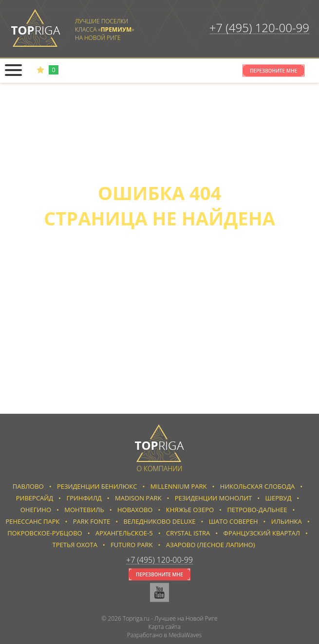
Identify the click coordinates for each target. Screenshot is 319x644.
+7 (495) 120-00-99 (259, 28)
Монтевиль (84, 510)
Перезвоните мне (273, 71)
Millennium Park (179, 486)
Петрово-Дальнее (257, 510)
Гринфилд (84, 498)
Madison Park (138, 498)
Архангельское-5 (124, 533)
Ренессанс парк (32, 521)
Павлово (28, 486)
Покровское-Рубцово (45, 533)
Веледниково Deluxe (159, 521)
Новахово (135, 510)
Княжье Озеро (190, 510)
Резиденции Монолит (214, 498)
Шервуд (279, 498)
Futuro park (131, 545)
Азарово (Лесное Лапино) (211, 545)
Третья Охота (75, 545)
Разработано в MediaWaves (164, 635)
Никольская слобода (257, 486)
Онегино (36, 510)
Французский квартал (262, 533)
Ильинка (287, 521)
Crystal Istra (188, 533)
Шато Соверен (234, 521)
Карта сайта (164, 627)
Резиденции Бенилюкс (97, 486)
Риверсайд (35, 498)
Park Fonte (92, 521)
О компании (160, 469)
